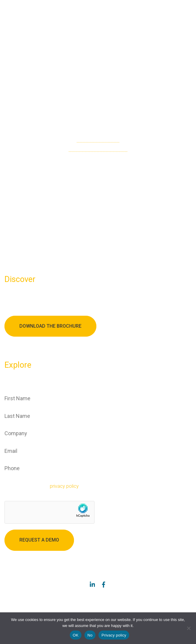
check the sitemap (98, 139)
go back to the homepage (98, 148)
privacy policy (64, 486)
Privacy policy (114, 635)
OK (76, 635)
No (90, 635)
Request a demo (39, 540)
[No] (189, 628)
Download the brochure (50, 326)
